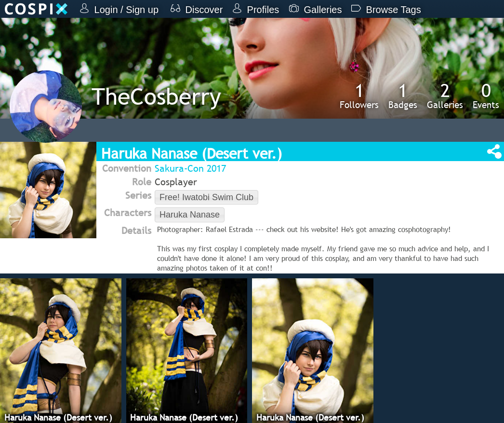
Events (486, 96)
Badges (403, 96)
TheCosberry (156, 96)
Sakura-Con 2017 (190, 168)
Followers (359, 96)
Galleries (445, 96)
